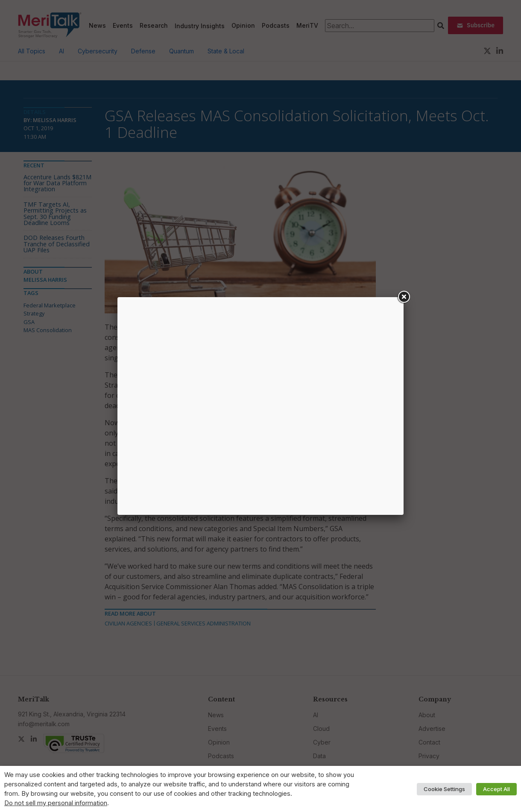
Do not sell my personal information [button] (56, 803)
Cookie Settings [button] (444, 789)
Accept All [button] (496, 789)
